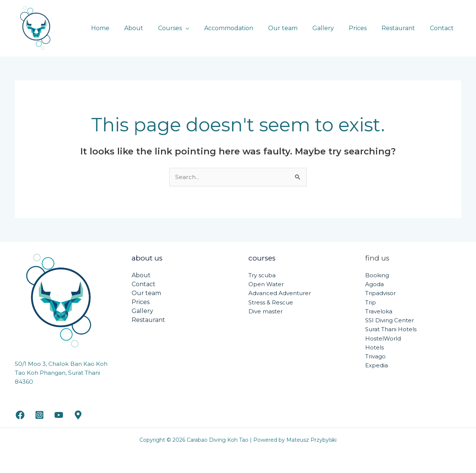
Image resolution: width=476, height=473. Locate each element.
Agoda (374, 284)
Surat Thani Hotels (391, 329)
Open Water (266, 284)
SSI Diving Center (390, 320)
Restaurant (403, 28)
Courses (189, 28)
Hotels (374, 347)
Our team (296, 28)
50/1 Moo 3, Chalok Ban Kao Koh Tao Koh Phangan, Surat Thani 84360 (62, 373)
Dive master (266, 311)
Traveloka (379, 311)
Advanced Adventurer (280, 293)
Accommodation (245, 28)
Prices (365, 28)
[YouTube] (59, 415)
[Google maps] (78, 415)
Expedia (377, 365)
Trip (371, 302)
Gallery (334, 28)
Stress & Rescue (271, 302)
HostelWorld (383, 338)
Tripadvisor (380, 293)
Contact (443, 28)
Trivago (375, 356)
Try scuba (262, 275)
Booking (377, 275)
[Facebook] (20, 415)
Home (126, 28)
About (156, 28)
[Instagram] (39, 415)
